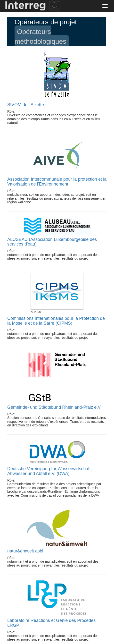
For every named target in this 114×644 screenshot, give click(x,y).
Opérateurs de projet (46, 22)
